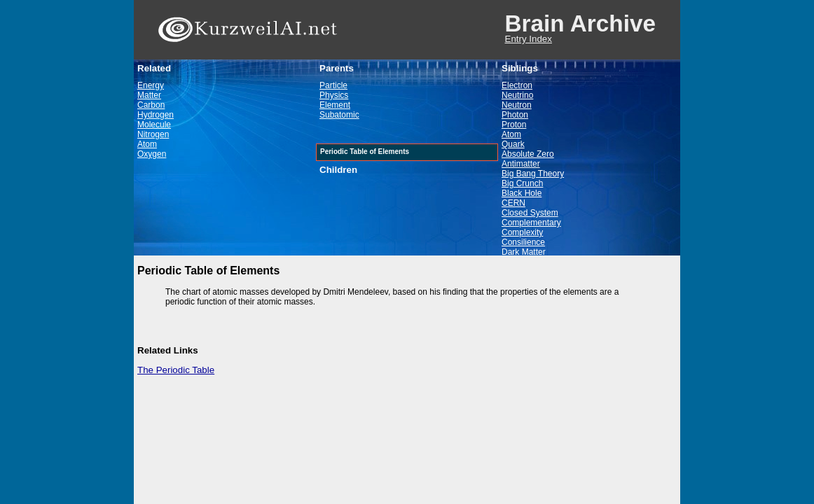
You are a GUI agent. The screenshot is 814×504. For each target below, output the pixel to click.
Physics (334, 95)
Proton (514, 125)
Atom (147, 144)
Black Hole (522, 193)
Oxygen (152, 154)
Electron (517, 85)
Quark (513, 144)
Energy (151, 85)
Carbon (151, 105)
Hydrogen (156, 115)
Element (335, 105)
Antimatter (521, 164)
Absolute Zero (528, 154)
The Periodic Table (176, 370)
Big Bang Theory (533, 174)
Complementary (531, 223)
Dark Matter (524, 252)
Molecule (154, 125)
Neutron (517, 105)
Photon (515, 115)
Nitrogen (153, 134)
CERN (513, 203)
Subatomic (339, 115)
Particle (333, 85)
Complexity (522, 232)
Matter (149, 95)
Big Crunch (522, 183)
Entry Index (529, 39)
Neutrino (517, 95)
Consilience (523, 242)
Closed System (530, 213)
